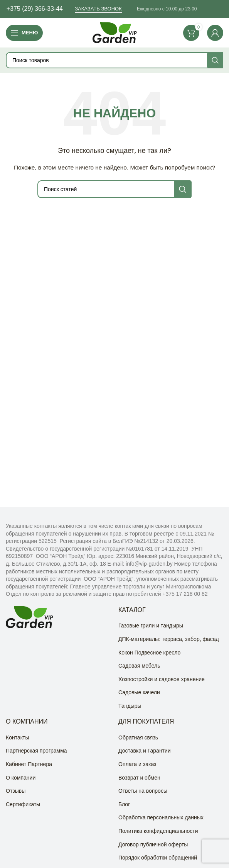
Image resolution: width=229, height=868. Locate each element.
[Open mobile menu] (24, 33)
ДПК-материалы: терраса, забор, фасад (169, 639)
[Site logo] (115, 32)
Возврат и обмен (139, 778)
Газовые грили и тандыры (151, 626)
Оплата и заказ (137, 764)
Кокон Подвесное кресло (149, 653)
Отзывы (16, 791)
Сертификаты (23, 804)
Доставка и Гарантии (145, 751)
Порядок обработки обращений (158, 858)
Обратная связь (138, 737)
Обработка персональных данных (161, 817)
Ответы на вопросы (143, 791)
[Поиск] (114, 60)
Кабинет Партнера (29, 764)
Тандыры (130, 706)
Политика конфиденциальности (158, 831)
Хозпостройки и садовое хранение (162, 679)
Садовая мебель (139, 666)
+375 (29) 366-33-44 (35, 9)
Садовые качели (139, 692)
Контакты (17, 737)
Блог (124, 804)
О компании (21, 778)
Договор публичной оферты (153, 844)
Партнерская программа (36, 751)
